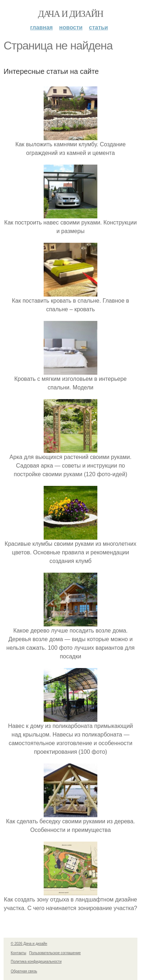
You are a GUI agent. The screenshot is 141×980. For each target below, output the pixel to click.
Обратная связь (24, 971)
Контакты (18, 953)
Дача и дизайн (70, 14)
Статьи (99, 27)
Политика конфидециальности (36, 962)
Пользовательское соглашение (55, 953)
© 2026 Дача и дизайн (29, 944)
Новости (71, 27)
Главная (41, 27)
